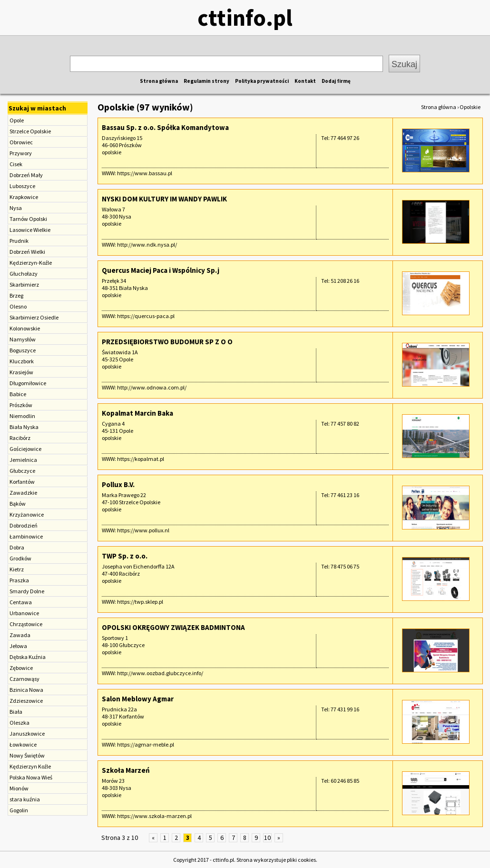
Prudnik (19, 241)
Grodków (20, 558)
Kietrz (17, 569)
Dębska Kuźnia (28, 657)
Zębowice (21, 668)
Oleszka (20, 723)
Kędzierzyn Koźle (30, 766)
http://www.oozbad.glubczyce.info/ (160, 673)
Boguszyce (23, 350)
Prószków (21, 405)
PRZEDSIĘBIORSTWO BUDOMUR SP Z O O (167, 342)
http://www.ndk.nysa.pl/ (147, 244)
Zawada (20, 635)
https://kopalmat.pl (141, 459)
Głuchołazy (24, 274)
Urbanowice (24, 613)
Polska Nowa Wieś (31, 777)
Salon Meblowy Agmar (138, 699)
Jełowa (18, 646)
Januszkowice (27, 733)
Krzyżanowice (27, 514)
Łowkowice (23, 744)
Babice (18, 394)
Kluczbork (22, 361)
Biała (16, 712)
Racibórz (20, 438)
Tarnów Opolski (28, 219)
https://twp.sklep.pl (140, 602)
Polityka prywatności (262, 81)
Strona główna (159, 81)
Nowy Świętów (27, 755)
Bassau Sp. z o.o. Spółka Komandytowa (165, 127)
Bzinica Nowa (26, 690)
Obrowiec (21, 142)
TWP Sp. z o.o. (125, 556)
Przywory (21, 153)
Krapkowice (24, 197)
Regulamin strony (206, 81)
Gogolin (19, 810)
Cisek (16, 164)
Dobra (17, 547)
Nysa (16, 208)
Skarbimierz (24, 284)
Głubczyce (22, 471)
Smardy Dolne (27, 591)
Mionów (19, 788)
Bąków (18, 504)
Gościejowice (25, 449)
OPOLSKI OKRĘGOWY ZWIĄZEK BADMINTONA (173, 627)
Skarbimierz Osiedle (34, 317)
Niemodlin (22, 416)
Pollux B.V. (118, 484)
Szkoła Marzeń (126, 770)
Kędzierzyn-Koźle (31, 263)
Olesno (18, 306)
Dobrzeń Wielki (27, 252)
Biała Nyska (24, 427)
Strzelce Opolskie (30, 131)
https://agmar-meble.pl (146, 744)
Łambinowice (26, 536)
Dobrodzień (24, 525)
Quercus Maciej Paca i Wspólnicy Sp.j (161, 270)
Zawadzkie (23, 493)
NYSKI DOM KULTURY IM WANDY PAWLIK (164, 199)
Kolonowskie (25, 328)
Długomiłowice (28, 383)
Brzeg (16, 295)
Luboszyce (22, 186)
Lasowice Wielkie (30, 230)
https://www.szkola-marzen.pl (154, 816)
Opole (17, 120)
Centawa (21, 602)
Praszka (19, 580)
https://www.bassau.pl (145, 173)
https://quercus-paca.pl (146, 316)
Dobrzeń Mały (26, 175)
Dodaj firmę (336, 81)
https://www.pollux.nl (143, 530)
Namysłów (23, 339)
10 (267, 838)
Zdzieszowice (26, 701)
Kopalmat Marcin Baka (137, 413)
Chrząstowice (26, 624)
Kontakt (305, 81)
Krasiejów (21, 372)
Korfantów (22, 482)
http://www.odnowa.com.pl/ (152, 387)
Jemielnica (23, 460)
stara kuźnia (25, 799)
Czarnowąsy (24, 679)
